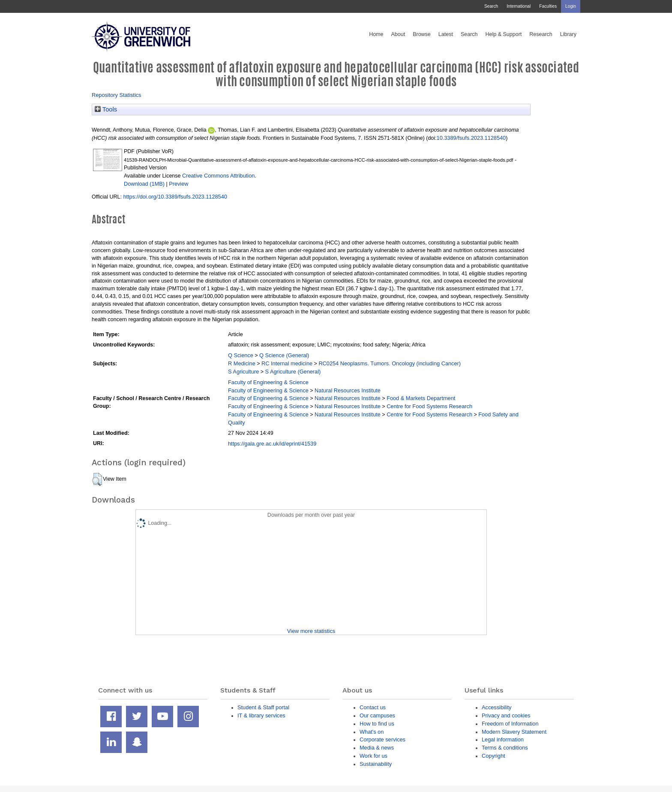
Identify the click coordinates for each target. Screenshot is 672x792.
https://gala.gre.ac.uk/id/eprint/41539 (272, 444)
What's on (372, 732)
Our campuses (377, 715)
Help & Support (504, 34)
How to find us (377, 724)
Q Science (241, 355)
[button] (97, 479)
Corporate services (382, 739)
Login (571, 6)
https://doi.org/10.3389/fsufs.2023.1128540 (175, 197)
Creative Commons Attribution (218, 176)
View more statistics (311, 631)
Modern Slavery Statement (514, 732)
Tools (106, 109)
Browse (422, 34)
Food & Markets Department (421, 398)
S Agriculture (243, 372)
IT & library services (261, 715)
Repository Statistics (117, 95)
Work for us (373, 756)
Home (376, 34)
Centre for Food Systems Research (429, 406)
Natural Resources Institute (348, 390)
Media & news (377, 748)
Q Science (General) (284, 355)
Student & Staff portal (263, 707)
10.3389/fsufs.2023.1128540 (471, 138)
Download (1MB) (144, 184)
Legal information (503, 739)
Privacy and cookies (506, 715)
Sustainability (376, 764)
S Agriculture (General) (293, 372)
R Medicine (242, 363)
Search (491, 6)
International (519, 6)
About (398, 34)
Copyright (493, 756)
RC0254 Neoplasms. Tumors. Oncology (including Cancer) (390, 363)
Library (568, 34)
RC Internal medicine (287, 363)
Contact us (373, 707)
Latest (446, 34)
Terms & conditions (505, 748)
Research (541, 34)
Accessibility (496, 707)
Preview (178, 184)
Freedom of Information (510, 724)
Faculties (548, 6)
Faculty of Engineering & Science (268, 382)
